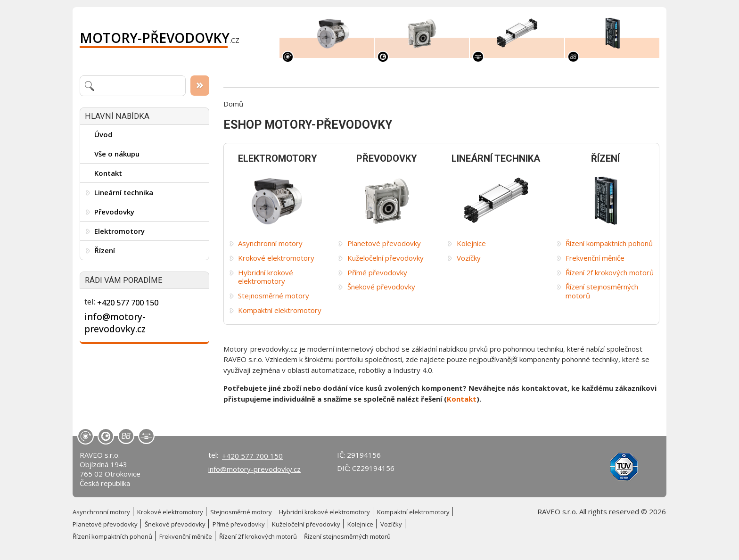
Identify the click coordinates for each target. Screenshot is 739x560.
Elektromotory (119, 231)
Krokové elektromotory (276, 258)
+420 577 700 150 (128, 302)
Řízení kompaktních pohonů (609, 243)
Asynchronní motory (270, 243)
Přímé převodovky (377, 273)
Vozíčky (469, 258)
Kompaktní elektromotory (280, 310)
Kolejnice (471, 243)
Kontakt (108, 173)
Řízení (105, 250)
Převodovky (114, 212)
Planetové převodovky (384, 243)
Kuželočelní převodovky (386, 258)
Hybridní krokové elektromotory (266, 277)
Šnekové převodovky (381, 287)
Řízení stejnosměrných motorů (602, 291)
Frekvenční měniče (595, 258)
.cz (160, 38)
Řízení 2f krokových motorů (610, 273)
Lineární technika (124, 192)
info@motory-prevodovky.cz (115, 323)
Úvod (103, 134)
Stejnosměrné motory (274, 296)
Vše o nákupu (117, 154)
